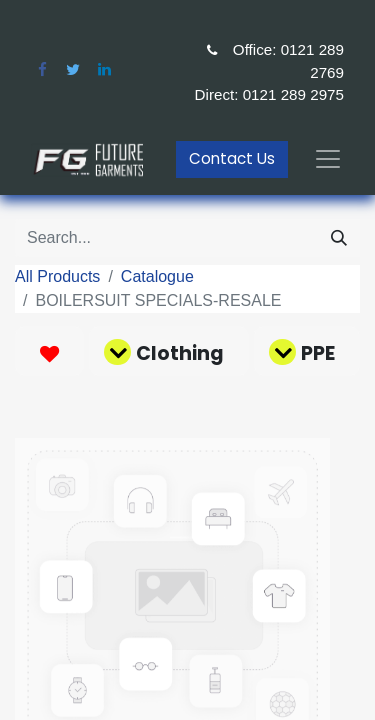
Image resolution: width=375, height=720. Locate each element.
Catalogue (157, 276)
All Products (57, 276)
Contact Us (232, 158)
